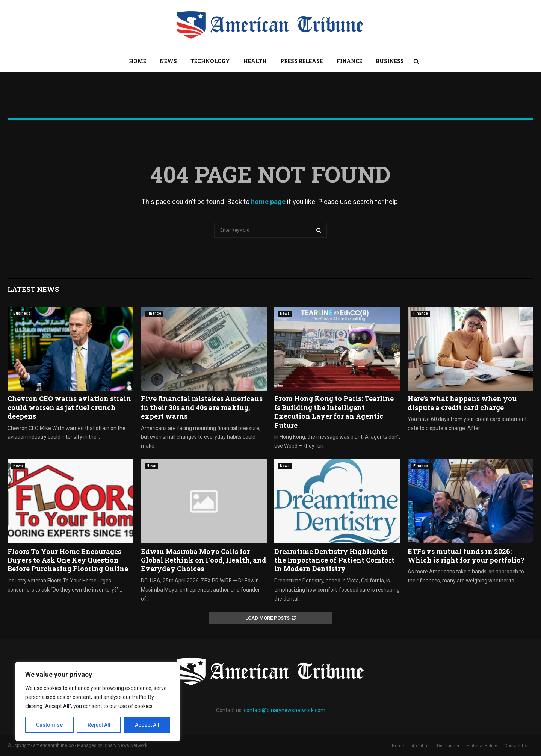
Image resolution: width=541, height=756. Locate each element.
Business (390, 61)
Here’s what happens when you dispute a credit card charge (462, 403)
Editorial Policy (482, 746)
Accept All (147, 725)
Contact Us (516, 746)
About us (421, 746)
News (168, 61)
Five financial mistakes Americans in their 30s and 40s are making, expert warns (202, 407)
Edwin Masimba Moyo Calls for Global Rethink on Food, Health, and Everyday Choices (204, 560)
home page (268, 201)
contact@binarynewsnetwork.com (285, 710)
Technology (210, 61)
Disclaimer (448, 746)
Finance (349, 61)
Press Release (301, 61)
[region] (98, 702)
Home (138, 61)
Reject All (99, 725)
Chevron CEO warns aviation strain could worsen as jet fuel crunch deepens (69, 407)
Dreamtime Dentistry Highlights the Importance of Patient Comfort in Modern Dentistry (334, 560)
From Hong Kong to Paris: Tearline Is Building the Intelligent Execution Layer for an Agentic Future (334, 412)
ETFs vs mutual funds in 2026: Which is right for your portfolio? (466, 556)
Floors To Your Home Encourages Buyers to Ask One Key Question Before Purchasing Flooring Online (68, 560)
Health (255, 61)
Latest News (33, 289)
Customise (49, 725)
